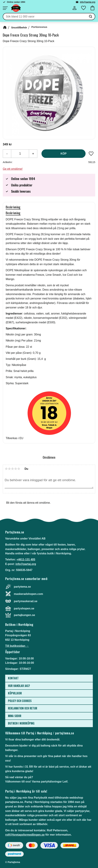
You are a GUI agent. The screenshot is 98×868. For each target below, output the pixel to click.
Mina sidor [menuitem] (15, 716)
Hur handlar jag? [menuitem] (19, 686)
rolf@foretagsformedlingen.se (25, 835)
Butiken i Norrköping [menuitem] (21, 723)
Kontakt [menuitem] (13, 678)
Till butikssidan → (17, 646)
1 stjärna (6, 469)
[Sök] (91, 17)
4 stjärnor (16, 469)
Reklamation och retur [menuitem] (23, 708)
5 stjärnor (19, 469)
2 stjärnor (9, 469)
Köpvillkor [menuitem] (15, 693)
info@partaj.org (88, 2)
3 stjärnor (12, 469)
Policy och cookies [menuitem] (20, 701)
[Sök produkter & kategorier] (45, 17)
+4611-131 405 (26, 559)
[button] (5, 8)
